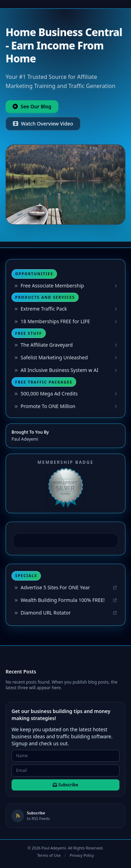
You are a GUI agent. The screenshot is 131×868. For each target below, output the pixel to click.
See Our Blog (32, 106)
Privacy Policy (82, 855)
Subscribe (65, 785)
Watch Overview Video (43, 124)
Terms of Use (49, 855)
